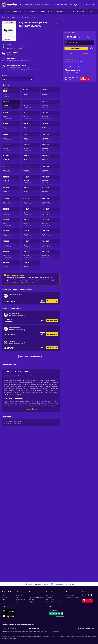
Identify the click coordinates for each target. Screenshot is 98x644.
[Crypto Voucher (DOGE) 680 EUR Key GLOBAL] (51, 212)
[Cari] (36, 5)
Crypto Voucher (30, 17)
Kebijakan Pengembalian (36, 602)
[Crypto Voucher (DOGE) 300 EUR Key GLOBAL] (11, 158)
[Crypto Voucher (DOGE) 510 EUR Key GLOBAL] (11, 169)
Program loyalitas (20, 600)
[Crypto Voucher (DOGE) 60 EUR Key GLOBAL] (31, 126)
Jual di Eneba (70, 595)
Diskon (17, 602)
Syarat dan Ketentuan (81, 637)
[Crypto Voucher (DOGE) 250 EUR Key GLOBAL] (51, 147)
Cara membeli (19, 595)
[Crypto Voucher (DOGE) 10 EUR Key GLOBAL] (31, 93)
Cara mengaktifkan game (36, 597)
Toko (7, 17)
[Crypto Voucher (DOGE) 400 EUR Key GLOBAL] (31, 158)
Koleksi (18, 597)
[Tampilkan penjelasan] (24, 316)
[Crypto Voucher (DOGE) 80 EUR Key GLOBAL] (11, 137)
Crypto (21, 17)
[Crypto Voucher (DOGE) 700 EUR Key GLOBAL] (31, 222)
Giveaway (49, 597)
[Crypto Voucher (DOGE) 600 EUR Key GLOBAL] (31, 190)
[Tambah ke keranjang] (92, 48)
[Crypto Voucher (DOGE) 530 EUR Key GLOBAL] (51, 169)
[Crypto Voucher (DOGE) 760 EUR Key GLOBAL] (11, 244)
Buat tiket (31, 600)
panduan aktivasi (14, 54)
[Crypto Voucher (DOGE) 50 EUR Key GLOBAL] (11, 126)
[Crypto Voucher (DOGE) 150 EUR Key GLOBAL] (11, 147)
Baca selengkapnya (31, 552)
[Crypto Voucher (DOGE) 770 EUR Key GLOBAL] (31, 244)
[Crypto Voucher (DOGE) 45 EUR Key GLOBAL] (51, 115)
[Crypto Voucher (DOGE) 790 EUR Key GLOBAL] (11, 254)
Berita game (50, 595)
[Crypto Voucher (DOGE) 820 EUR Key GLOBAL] (11, 265)
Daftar (93, 5)
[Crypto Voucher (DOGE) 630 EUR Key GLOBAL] (31, 201)
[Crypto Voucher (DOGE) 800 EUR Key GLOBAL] (31, 254)
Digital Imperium (14, 314)
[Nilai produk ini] (10, 518)
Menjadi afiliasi (50, 600)
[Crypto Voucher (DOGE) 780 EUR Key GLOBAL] (51, 244)
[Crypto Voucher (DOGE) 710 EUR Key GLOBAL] (51, 222)
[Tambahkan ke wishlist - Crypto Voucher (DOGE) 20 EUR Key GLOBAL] (57, 24)
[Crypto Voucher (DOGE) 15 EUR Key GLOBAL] (51, 93)
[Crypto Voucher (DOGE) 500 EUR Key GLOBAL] (51, 158)
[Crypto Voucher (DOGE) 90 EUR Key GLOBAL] (31, 137)
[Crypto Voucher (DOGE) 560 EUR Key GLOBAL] (31, 180)
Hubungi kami (6, 597)
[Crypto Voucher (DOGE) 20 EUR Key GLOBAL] (11, 105)
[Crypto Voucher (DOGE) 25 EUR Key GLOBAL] (31, 105)
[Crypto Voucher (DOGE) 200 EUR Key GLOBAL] (31, 147)
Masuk (86, 5)
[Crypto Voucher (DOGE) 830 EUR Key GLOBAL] (31, 265)
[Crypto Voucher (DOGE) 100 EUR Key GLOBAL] (51, 137)
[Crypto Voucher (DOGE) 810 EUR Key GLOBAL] (51, 254)
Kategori (14, 17)
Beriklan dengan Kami (72, 597)
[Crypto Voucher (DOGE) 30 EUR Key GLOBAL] (51, 105)
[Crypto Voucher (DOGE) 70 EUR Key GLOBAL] (51, 126)
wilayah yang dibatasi (16, 48)
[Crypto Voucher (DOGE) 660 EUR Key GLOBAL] (11, 212)
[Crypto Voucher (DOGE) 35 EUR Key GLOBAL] (11, 115)
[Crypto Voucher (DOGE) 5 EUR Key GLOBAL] (11, 93)
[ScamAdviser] (72, 70)
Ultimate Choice (14, 328)
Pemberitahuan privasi (40, 631)
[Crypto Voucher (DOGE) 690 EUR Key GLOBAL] (11, 222)
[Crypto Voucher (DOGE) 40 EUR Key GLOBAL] (31, 115)
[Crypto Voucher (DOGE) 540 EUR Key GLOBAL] (11, 180)
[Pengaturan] (64, 5)
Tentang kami (6, 595)
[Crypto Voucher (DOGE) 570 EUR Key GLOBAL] (51, 180)
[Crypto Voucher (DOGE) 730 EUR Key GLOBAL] (31, 233)
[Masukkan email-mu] (15, 628)
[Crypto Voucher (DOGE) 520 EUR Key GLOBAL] (31, 169)
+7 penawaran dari (79, 54)
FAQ (30, 595)
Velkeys (11, 341)
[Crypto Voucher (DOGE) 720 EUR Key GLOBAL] (11, 233)
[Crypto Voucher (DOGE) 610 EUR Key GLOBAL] (51, 190)
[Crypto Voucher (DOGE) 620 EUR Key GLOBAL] (11, 201)
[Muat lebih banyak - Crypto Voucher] (4, 53)
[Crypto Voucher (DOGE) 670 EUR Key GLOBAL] (31, 212)
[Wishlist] (76, 5)
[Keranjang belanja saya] (80, 5)
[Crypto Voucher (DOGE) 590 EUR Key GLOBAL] (11, 190)
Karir (3, 600)
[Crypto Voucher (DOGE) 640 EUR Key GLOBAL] (51, 201)
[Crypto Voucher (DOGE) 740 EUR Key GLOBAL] (51, 233)
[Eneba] (9, 5)
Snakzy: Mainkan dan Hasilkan (54, 602)
